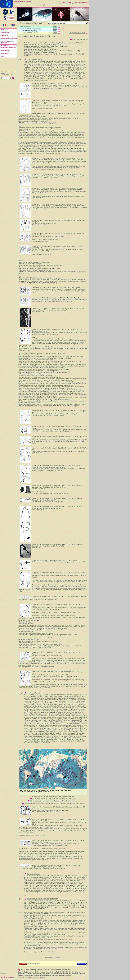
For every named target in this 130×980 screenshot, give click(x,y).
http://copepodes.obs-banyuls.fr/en (42, 975)
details (55, 27)
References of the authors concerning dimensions (42, 899)
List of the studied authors (35, 59)
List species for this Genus (77, 33)
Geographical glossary (34, 874)
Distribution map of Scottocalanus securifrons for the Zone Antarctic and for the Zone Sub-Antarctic (54, 804)
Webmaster (3, 973)
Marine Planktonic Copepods (23, 1)
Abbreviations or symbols (80, 39)
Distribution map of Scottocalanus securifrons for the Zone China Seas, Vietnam (54, 801)
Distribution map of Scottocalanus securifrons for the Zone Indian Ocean (54, 799)
